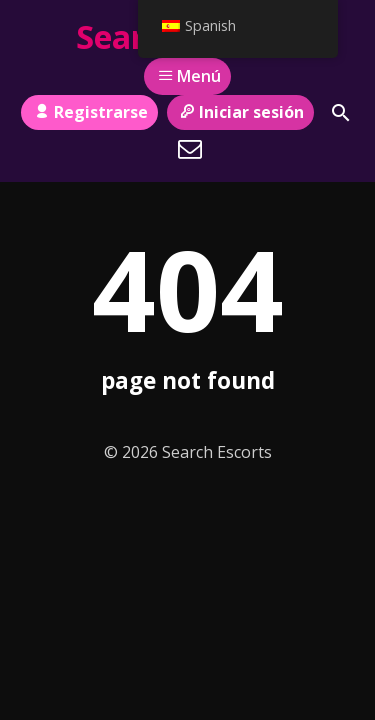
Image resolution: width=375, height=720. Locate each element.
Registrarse (89, 112)
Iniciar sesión (240, 112)
